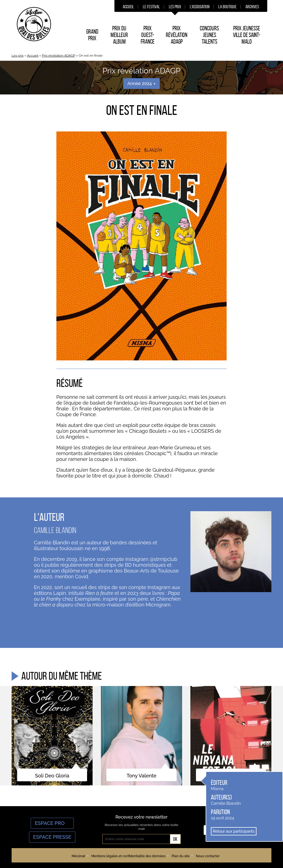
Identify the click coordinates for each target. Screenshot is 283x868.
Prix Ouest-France (148, 35)
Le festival (151, 7)
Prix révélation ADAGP (58, 56)
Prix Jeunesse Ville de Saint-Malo (247, 35)
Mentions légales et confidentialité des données (128, 856)
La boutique (227, 7)
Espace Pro (52, 823)
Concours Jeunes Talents (209, 35)
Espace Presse (52, 837)
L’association (200, 7)
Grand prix (92, 35)
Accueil (128, 7)
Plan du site (181, 856)
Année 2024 (142, 84)
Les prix (175, 7)
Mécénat (78, 856)
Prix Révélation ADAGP (177, 35)
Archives (252, 7)
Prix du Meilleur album (119, 35)
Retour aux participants (234, 831)
